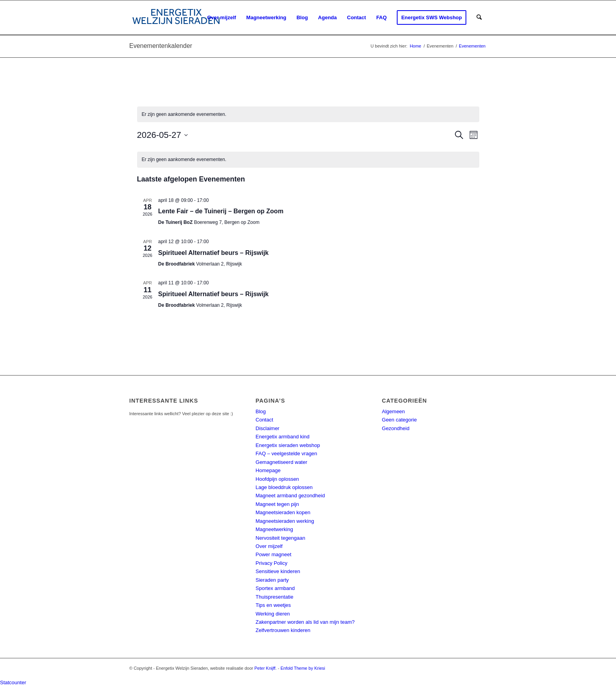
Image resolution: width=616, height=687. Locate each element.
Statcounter (13, 682)
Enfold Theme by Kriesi (303, 668)
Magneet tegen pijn (278, 504)
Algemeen (393, 411)
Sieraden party (272, 580)
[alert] (308, 114)
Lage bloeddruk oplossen (284, 487)
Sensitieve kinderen (278, 571)
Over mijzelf (269, 546)
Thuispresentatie (275, 597)
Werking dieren (273, 614)
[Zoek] (479, 18)
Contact (265, 420)
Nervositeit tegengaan (280, 538)
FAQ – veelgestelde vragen (287, 453)
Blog (261, 411)
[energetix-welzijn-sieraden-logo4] (176, 18)
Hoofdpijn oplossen (278, 479)
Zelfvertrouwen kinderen (283, 630)
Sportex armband (275, 588)
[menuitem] (222, 18)
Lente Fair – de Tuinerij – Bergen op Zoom (221, 211)
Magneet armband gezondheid (290, 496)
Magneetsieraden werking (285, 521)
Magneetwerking (274, 529)
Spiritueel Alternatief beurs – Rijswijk (214, 253)
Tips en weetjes (273, 605)
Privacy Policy (272, 563)
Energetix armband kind (283, 437)
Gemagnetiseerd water (282, 462)
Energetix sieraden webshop (288, 445)
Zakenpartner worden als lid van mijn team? (305, 622)
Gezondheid (396, 428)
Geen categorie (399, 420)
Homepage (268, 470)
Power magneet (274, 554)
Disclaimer (268, 428)
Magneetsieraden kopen (283, 512)
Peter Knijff (265, 668)
